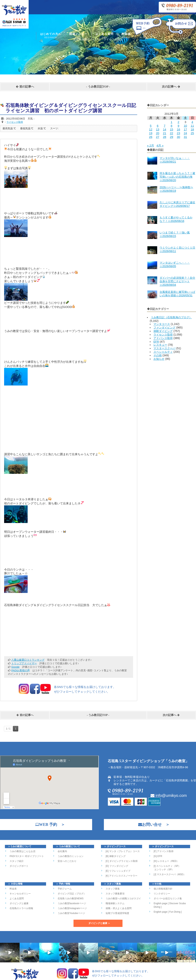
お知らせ (159, 359)
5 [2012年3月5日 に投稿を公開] (151, 126)
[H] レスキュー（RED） (166, 861)
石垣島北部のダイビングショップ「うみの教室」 (82, 976)
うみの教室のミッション (71, 856)
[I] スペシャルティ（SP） (167, 866)
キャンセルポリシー (20, 894)
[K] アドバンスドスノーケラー (122, 876)
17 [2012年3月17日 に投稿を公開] (185, 129)
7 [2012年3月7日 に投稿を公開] (164, 126)
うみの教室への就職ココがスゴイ (123, 899)
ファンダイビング (164, 328)
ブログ (143, 36)
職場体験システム (115, 903)
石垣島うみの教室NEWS (71, 899)
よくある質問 (104, 36)
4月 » (160, 145)
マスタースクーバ (164, 348)
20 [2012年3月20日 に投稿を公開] (158, 133)
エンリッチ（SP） (164, 870)
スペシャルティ (163, 352)
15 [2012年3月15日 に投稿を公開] (172, 129)
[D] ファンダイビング (117, 866)
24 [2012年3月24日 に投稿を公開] (185, 133)
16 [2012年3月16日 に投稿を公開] (178, 129)
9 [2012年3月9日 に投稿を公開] (178, 126)
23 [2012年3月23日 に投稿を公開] (178, 133)
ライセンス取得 (163, 335)
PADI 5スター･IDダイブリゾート (27, 856)
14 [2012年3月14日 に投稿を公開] (165, 129)
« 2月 (151, 145)
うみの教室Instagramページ (72, 908)
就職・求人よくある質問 (119, 908)
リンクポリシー (162, 894)
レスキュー (160, 345)
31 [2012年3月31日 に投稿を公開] (185, 137)
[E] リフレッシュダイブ (118, 871)
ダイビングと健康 (19, 903)
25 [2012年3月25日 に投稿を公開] (192, 133)
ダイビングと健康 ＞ (99, 923)
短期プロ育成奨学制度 (117, 913)
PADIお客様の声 (21, 670)
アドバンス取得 (163, 338)
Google (15, 667)
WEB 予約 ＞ (48, 824)
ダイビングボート (19, 866)
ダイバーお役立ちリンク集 (168, 899)
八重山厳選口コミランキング (28, 660)
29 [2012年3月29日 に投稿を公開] (172, 137)
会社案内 (62, 851)
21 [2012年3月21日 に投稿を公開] (165, 133)
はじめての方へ (51, 36)
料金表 (126, 36)
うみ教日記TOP (98, 87)
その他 (158, 355)
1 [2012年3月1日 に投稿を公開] (171, 122)
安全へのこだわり (67, 861)
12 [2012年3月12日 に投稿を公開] (151, 129)
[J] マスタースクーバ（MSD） (170, 874)
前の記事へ (25, 87)
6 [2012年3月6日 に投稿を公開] (158, 126)
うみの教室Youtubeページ (71, 913)
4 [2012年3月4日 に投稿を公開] (192, 122)
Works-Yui (155, 976)
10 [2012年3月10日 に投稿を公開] (185, 126)
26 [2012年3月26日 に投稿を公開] (151, 137)
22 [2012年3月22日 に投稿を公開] (172, 133)
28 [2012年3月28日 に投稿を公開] (165, 137)
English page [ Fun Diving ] (168, 912)
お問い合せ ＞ (152, 824)
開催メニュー (78, 36)
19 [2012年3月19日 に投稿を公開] (151, 133)
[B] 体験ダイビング (116, 856)
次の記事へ (171, 87)
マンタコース (162, 324)
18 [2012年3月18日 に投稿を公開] (192, 129)
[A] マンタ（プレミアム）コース (123, 851)
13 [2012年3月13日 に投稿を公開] (158, 129)
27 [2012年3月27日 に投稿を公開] (158, 137)
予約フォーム (65, 889)
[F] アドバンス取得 (164, 851)
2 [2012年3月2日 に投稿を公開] (178, 122)
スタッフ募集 (113, 889)
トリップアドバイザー (24, 663)
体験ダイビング (163, 331)
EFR (156, 342)
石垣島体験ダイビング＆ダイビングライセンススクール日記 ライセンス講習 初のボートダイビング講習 (73, 108)
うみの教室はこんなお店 (23, 851)
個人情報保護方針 (163, 889)
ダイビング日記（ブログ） (72, 894)
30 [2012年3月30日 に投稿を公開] (178, 137)
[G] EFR (158, 856)
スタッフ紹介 (17, 861)
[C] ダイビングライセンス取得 (122, 861)
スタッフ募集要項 (115, 894)
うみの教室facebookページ (72, 903)
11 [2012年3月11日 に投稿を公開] (192, 126)
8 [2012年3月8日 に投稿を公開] (171, 126)
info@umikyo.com (169, 795)
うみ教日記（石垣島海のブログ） (171, 317)
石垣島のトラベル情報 (21, 908)
